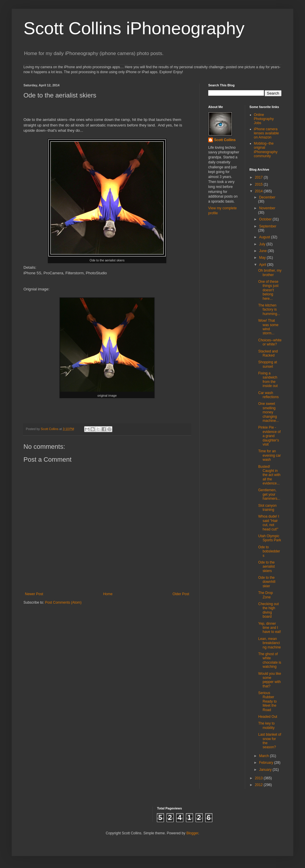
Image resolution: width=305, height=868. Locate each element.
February (266, 763)
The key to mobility (266, 725)
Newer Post (34, 594)
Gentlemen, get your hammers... (269, 494)
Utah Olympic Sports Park (270, 538)
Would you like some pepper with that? (270, 680)
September (268, 226)
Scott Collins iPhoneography (134, 28)
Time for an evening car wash (269, 455)
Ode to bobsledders (269, 551)
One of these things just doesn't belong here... (268, 290)
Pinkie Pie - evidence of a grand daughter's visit (269, 436)
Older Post (181, 594)
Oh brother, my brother (270, 273)
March (264, 756)
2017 (259, 177)
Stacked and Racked (268, 353)
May (263, 258)
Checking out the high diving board (268, 610)
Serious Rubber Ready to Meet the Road (267, 701)
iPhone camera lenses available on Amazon (266, 133)
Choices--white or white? (270, 342)
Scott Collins (50, 429)
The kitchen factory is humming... (269, 310)
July (263, 244)
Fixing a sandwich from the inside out (268, 380)
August (265, 237)
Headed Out (268, 717)
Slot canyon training (267, 508)
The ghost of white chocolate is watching (270, 660)
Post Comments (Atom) (63, 602)
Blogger (192, 833)
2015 (259, 184)
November (267, 208)
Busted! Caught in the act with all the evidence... (269, 475)
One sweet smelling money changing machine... (268, 412)
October (266, 219)
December (267, 197)
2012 (259, 785)
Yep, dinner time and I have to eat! (270, 628)
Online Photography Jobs (264, 119)
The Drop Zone (265, 595)
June (263, 251)
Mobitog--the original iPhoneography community (266, 150)
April (263, 265)
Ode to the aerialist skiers (266, 567)
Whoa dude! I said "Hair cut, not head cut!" (268, 523)
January (266, 770)
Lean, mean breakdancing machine (269, 643)
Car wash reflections (268, 395)
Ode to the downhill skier (267, 582)
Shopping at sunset (267, 364)
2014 (259, 191)
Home (108, 594)
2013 (259, 778)
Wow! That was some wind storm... (268, 327)
